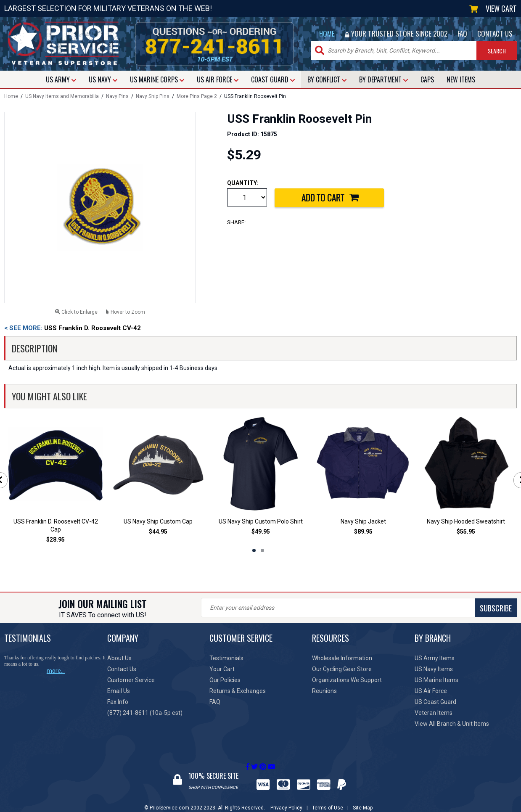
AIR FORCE (218, 79)
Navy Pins (117, 96)
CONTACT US (495, 33)
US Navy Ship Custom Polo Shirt (261, 521)
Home (11, 96)
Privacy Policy (286, 800)
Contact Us (122, 669)
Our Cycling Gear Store (342, 669)
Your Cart (222, 669)
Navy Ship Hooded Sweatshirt (466, 521)
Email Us (119, 691)
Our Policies (225, 680)
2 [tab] (262, 550)
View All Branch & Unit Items (452, 724)
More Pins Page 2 (197, 96)
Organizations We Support (347, 680)
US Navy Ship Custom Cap (158, 521)
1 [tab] (254, 550)
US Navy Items (434, 669)
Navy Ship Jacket (363, 521)
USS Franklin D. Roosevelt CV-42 (73, 328)
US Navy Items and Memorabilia (62, 96)
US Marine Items (436, 680)
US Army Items (435, 658)
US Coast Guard (435, 702)
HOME (327, 33)
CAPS (427, 79)
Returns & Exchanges (238, 691)
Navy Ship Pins (153, 96)
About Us (119, 658)
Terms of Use (328, 800)
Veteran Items (434, 713)
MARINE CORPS (157, 79)
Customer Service (131, 680)
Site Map (363, 800)
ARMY (61, 79)
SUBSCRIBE (257, 608)
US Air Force (431, 691)
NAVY (103, 79)
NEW (461, 79)
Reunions (324, 691)
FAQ (462, 33)
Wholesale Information (342, 658)
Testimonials (226, 658)
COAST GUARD (273, 79)
